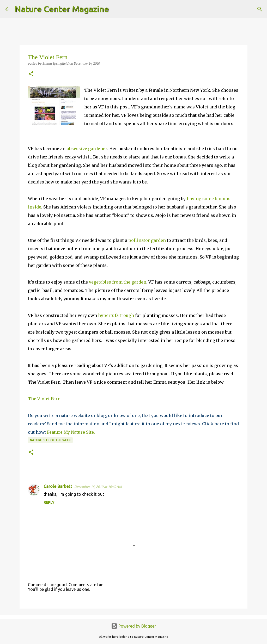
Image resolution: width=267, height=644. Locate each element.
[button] (31, 74)
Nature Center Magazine (62, 9)
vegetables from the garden (118, 282)
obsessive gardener (87, 149)
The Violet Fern (44, 399)
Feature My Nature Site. (71, 432)
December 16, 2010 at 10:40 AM (98, 487)
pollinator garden (147, 240)
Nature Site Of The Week (50, 440)
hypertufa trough (116, 315)
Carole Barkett (58, 486)
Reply (49, 502)
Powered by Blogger (133, 626)
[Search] (116, 9)
